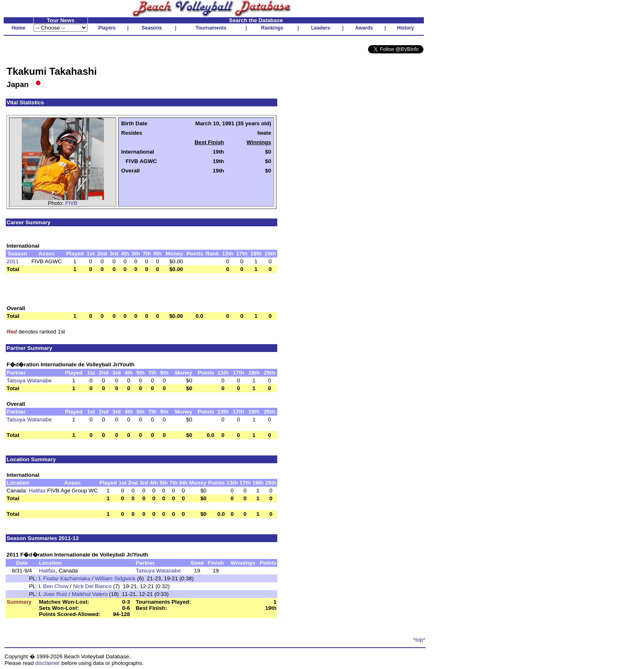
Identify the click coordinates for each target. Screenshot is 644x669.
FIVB (71, 203)
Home (18, 28)
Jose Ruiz (55, 594)
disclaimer (48, 663)
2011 (13, 261)
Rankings (272, 28)
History (406, 28)
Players (107, 28)
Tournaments (211, 28)
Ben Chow (56, 586)
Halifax (37, 491)
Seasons (152, 28)
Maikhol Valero (90, 594)
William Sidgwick (115, 578)
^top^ (419, 640)
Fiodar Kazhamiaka (67, 578)
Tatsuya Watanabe (29, 380)
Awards (364, 28)
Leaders (320, 28)
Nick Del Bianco (92, 586)
